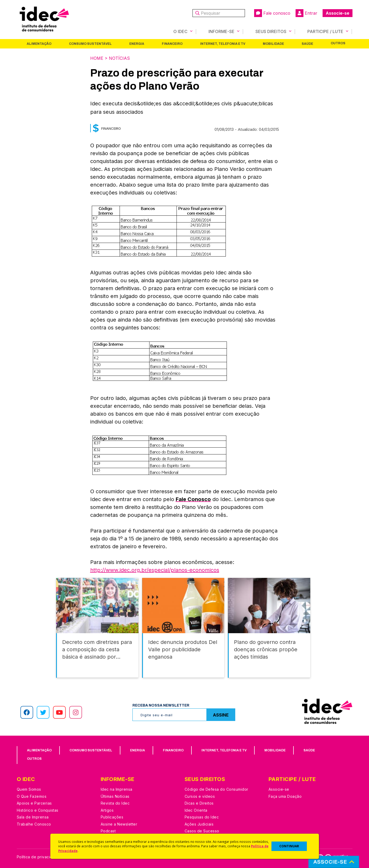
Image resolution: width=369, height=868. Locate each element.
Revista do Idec (115, 803)
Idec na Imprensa (117, 789)
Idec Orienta (196, 810)
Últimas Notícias (115, 796)
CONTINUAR (289, 846)
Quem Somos (29, 789)
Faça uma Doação (285, 796)
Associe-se (338, 13)
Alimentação (39, 44)
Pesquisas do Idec (202, 817)
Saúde (307, 44)
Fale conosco (272, 13)
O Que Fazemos (32, 796)
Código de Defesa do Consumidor (216, 789)
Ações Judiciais (199, 824)
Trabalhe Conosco (34, 824)
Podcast (108, 831)
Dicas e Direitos (199, 803)
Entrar (306, 13)
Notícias (119, 58)
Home (97, 58)
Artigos (107, 810)
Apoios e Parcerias (34, 803)
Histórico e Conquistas (38, 810)
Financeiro (172, 44)
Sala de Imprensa (33, 817)
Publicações (112, 817)
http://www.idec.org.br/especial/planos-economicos (155, 570)
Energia (137, 44)
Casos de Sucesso (202, 831)
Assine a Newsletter (119, 824)
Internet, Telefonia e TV (223, 44)
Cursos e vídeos (200, 796)
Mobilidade (273, 44)
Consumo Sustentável (90, 44)
